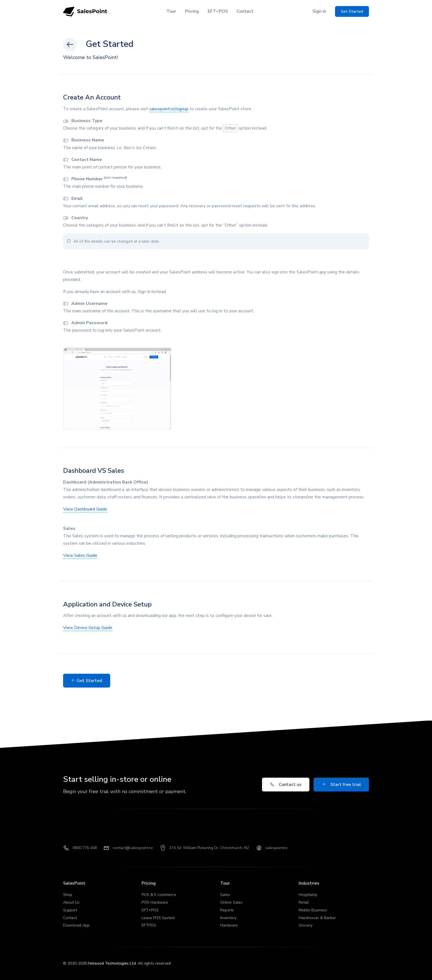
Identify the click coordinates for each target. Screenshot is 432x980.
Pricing (192, 11)
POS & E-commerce (159, 895)
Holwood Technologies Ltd (112, 963)
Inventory (228, 918)
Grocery (306, 925)
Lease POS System (158, 918)
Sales (225, 895)
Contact (245, 11)
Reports (227, 910)
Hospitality (308, 895)
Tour (171, 11)
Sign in (319, 11)
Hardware (229, 925)
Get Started (87, 681)
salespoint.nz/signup (169, 109)
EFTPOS (218, 11)
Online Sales (231, 902)
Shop (68, 895)
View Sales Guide (80, 555)
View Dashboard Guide (85, 509)
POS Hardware (155, 902)
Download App (76, 925)
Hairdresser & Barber (317, 918)
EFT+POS (150, 910)
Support (70, 910)
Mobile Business (313, 910)
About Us (71, 902)
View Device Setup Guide (88, 628)
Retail (304, 902)
